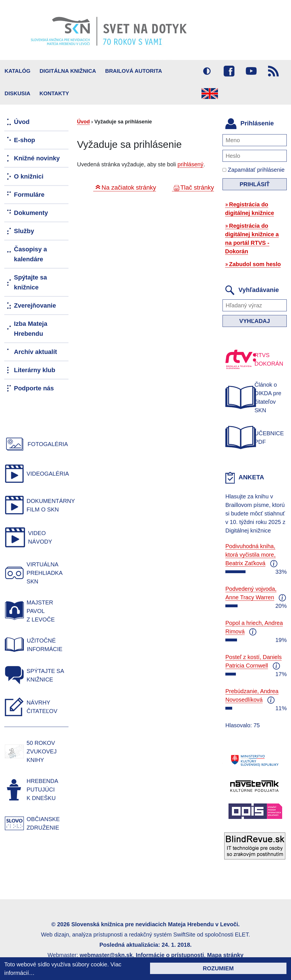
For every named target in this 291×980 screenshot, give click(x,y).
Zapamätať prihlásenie (253, 170)
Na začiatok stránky (129, 187)
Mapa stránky (225, 955)
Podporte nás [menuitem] (34, 388)
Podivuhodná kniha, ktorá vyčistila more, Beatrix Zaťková (251, 555)
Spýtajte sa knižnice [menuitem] (30, 282)
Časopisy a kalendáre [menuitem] (30, 254)
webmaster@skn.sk (106, 955)
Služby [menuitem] (24, 231)
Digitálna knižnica (68, 71)
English (210, 94)
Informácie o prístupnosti (170, 955)
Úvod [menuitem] (22, 122)
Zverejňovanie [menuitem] (35, 305)
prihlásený (191, 164)
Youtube (251, 71)
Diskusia (17, 93)
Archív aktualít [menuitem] (36, 352)
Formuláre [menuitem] (29, 195)
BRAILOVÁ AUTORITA (134, 71)
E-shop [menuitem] (25, 140)
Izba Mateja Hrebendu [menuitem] (31, 329)
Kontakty (54, 93)
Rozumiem (218, 968)
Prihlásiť (255, 184)
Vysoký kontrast (207, 71)
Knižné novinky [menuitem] (37, 158)
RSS (273, 71)
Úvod (83, 122)
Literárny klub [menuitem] (35, 370)
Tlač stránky (197, 187)
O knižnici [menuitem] (29, 176)
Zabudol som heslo (255, 264)
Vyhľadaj (255, 321)
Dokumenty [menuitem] (31, 213)
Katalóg (17, 71)
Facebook (229, 71)
